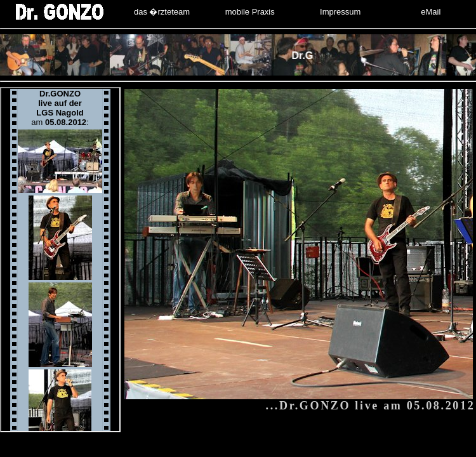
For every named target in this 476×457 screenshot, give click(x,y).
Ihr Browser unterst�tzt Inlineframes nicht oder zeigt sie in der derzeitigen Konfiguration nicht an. (60, 260)
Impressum (340, 12)
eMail (431, 12)
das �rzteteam (162, 12)
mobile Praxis (250, 12)
